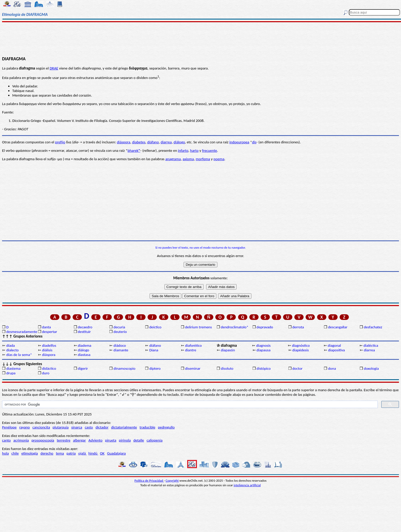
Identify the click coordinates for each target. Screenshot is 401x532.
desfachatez (373, 327)
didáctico (49, 368)
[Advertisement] (201, 39)
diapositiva (337, 350)
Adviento (96, 440)
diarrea (166, 142)
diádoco (120, 345)
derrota (298, 327)
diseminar (193, 368)
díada (10, 345)
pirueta (111, 440)
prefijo (60, 142)
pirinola (125, 440)
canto (6, 440)
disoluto (227, 368)
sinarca (77, 427)
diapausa (264, 350)
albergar (79, 440)
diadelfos (49, 345)
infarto (183, 151)
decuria (119, 327)
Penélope (9, 427)
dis (254, 142)
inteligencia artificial (247, 485)
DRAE (54, 68)
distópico (264, 368)
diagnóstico (301, 345)
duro (46, 373)
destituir (84, 332)
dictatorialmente (124, 427)
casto (89, 427)
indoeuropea (239, 142)
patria (71, 453)
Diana (154, 350)
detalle (139, 440)
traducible (147, 427)
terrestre (64, 440)
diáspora (124, 142)
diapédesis (300, 350)
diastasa (84, 355)
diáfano (153, 142)
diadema (85, 345)
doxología (371, 368)
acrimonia (21, 440)
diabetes (139, 142)
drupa (11, 373)
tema (60, 453)
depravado (265, 327)
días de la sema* (19, 355)
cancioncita (41, 427)
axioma (188, 159)
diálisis (47, 350)
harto (194, 151)
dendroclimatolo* (235, 327)
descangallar (338, 327)
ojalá (82, 453)
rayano (24, 427)
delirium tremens (198, 327)
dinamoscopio (125, 368)
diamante (121, 350)
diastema (13, 368)
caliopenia (154, 440)
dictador (102, 427)
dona (332, 368)
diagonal (334, 345)
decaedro (85, 327)
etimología (30, 453)
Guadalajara (116, 453)
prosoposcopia (43, 440)
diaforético (193, 345)
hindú (93, 453)
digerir (83, 368)
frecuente (210, 151)
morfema (203, 159)
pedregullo (166, 427)
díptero (155, 368)
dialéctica (371, 345)
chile (15, 453)
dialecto (12, 350)
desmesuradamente (21, 332)
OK (102, 453)
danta (46, 327)
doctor (297, 368)
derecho (47, 453)
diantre (191, 350)
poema (219, 159)
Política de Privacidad (149, 481)
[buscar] (189, 404)
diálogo (179, 142)
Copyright (172, 481)
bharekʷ (134, 151)
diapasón (228, 350)
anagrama (173, 159)
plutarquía (61, 427)
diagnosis (264, 345)
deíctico (155, 327)
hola (5, 453)
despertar (49, 332)
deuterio (120, 332)
